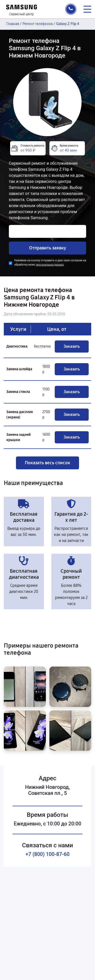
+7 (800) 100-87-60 (48, 854)
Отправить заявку (48, 248)
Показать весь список (48, 463)
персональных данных (50, 265)
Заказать (72, 346)
